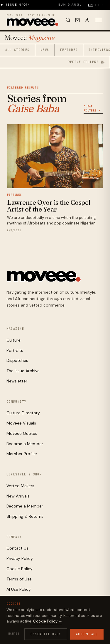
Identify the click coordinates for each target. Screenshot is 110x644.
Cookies (37, 630)
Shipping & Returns (25, 516)
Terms (54, 630)
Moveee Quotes (22, 433)
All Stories (17, 50)
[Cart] (77, 20)
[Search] (68, 20)
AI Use (69, 630)
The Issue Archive (23, 371)
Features (69, 50)
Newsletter (17, 381)
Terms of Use (19, 579)
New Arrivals (18, 496)
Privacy (18, 630)
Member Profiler (22, 454)
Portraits (15, 350)
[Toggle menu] (99, 20)
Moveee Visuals (21, 423)
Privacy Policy (20, 558)
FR (101, 5)
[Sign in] (87, 20)
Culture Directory (23, 413)
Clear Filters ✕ (92, 109)
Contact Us (17, 548)
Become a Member (25, 444)
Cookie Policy (20, 569)
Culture (13, 340)
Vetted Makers (20, 486)
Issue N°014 (21, 5)
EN (91, 5)
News (45, 50)
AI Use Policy (19, 589)
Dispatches (17, 360)
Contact (87, 630)
